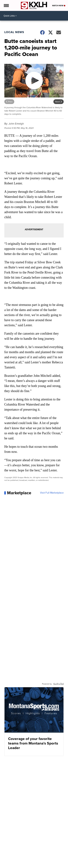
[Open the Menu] (6, 5)
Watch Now (59, 6)
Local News (14, 32)
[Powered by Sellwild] (58, 684)
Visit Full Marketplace (52, 493)
